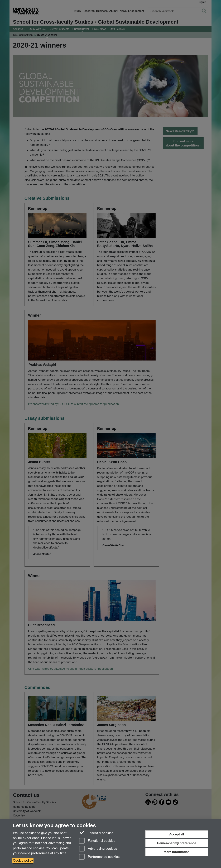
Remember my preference (177, 843)
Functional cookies (97, 841)
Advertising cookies (98, 849)
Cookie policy (23, 861)
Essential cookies (96, 833)
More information (177, 852)
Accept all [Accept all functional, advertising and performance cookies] (177, 834)
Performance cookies (99, 857)
